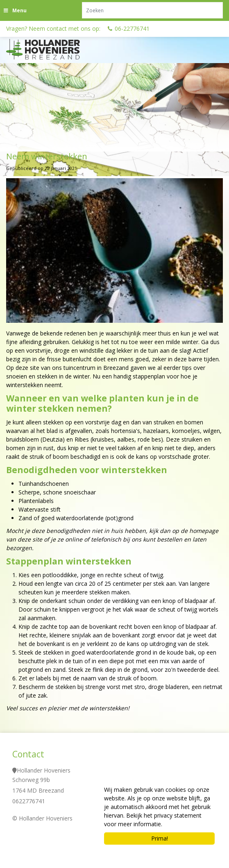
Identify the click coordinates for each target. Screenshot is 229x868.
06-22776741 (132, 28)
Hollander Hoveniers (44, 770)
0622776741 (29, 801)
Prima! (160, 838)
